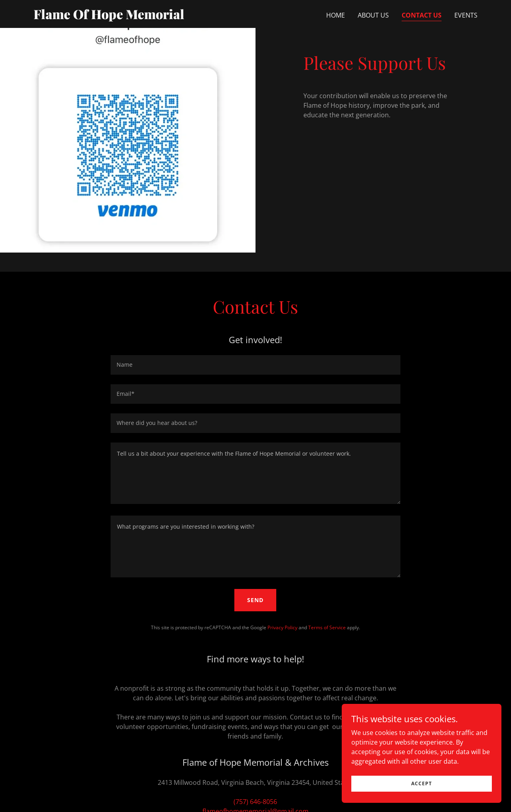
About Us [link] (373, 15)
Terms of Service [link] (327, 627)
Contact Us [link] (422, 15)
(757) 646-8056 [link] (255, 802)
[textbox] (255, 365)
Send (255, 600)
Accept (422, 783)
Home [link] (336, 15)
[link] (111, 17)
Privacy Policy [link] (282, 627)
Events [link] (466, 15)
